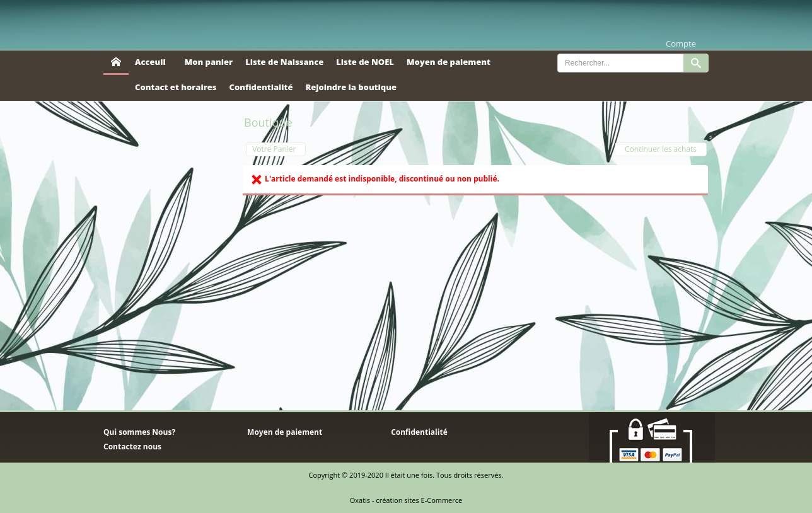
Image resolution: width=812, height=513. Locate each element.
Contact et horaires (176, 87)
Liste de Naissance (284, 62)
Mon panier (209, 62)
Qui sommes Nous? (139, 432)
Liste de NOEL (365, 62)
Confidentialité (261, 87)
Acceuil (150, 62)
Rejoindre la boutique (351, 87)
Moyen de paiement (449, 62)
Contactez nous (132, 447)
